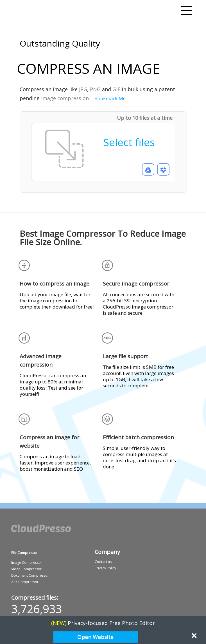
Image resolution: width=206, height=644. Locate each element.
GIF (116, 89)
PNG (95, 89)
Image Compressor (27, 563)
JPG (83, 89)
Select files (129, 142)
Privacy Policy (105, 568)
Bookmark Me (110, 98)
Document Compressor (30, 575)
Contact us (103, 562)
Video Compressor (26, 569)
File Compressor (24, 553)
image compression (65, 98)
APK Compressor (25, 582)
